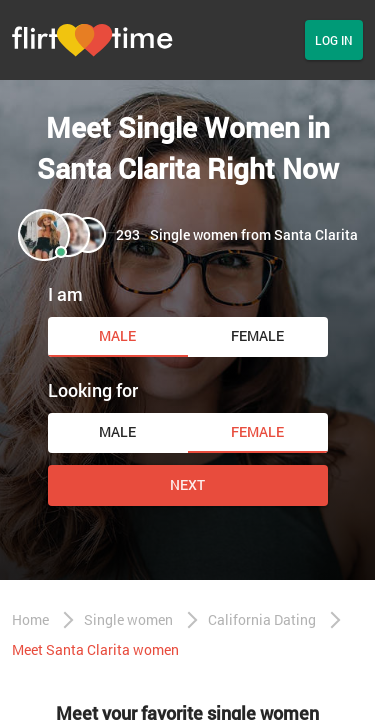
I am (65, 294)
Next (187, 484)
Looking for (93, 390)
